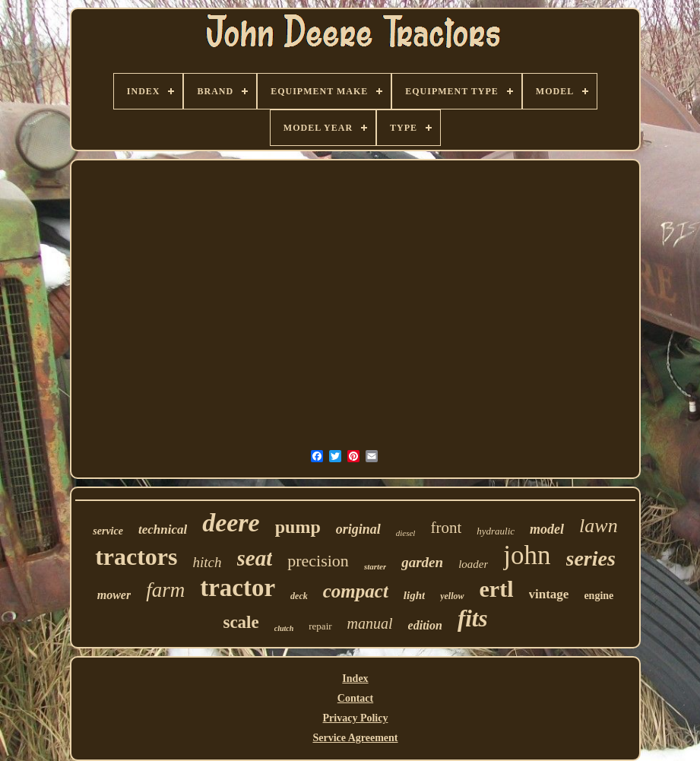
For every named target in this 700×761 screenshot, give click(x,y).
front (446, 528)
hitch (207, 562)
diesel (406, 533)
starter (375, 566)
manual (370, 623)
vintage (549, 594)
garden (422, 562)
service (108, 531)
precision (318, 561)
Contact (355, 698)
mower (114, 595)
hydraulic (496, 531)
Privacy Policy (356, 718)
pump (298, 527)
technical (163, 530)
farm (165, 590)
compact (356, 591)
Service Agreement (355, 738)
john (527, 555)
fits (473, 618)
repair (320, 626)
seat (255, 558)
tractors (136, 556)
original (358, 529)
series (591, 558)
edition (425, 625)
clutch (284, 628)
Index (355, 679)
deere (231, 523)
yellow (452, 596)
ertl (497, 589)
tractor (238, 588)
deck (299, 596)
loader (473, 564)
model (547, 529)
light (414, 595)
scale (241, 622)
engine (599, 596)
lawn (599, 526)
